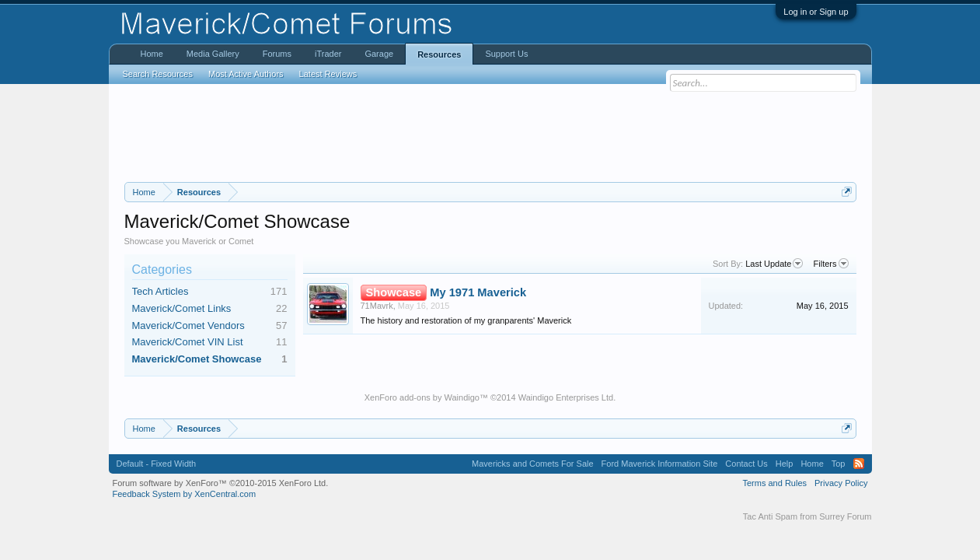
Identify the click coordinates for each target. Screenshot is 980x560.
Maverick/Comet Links (182, 308)
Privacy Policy (841, 483)
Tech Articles (160, 291)
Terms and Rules (774, 483)
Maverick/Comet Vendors (188, 325)
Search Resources (158, 74)
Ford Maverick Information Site (660, 464)
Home (152, 54)
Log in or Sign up (816, 12)
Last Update (774, 264)
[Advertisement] (490, 133)
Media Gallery (213, 54)
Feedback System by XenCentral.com (185, 494)
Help (785, 464)
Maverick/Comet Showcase (197, 359)
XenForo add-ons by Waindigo (422, 397)
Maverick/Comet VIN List (188, 342)
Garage (379, 54)
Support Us (506, 54)
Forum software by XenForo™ (221, 483)
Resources (439, 54)
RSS (859, 464)
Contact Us (746, 464)
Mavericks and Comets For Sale (533, 464)
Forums (277, 54)
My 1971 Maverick (478, 292)
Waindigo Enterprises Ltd (566, 397)
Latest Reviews (328, 74)
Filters (831, 264)
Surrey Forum (845, 516)
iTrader (328, 54)
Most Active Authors (246, 74)
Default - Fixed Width (157, 464)
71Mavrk (377, 306)
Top (839, 464)
